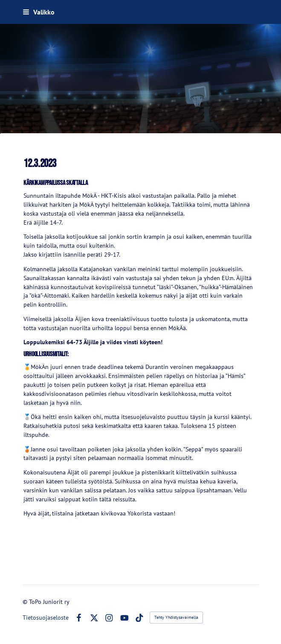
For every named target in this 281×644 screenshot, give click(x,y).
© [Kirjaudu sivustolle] (26, 602)
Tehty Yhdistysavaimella (176, 617)
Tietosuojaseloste (46, 618)
